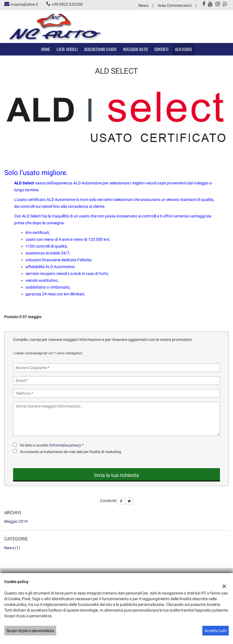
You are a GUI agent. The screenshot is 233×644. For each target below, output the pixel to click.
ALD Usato (184, 49)
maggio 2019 (16, 521)
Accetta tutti (216, 631)
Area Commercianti (175, 5)
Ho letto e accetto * (52, 445)
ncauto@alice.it (24, 4)
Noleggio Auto (135, 49)
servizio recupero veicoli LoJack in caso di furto (67, 273)
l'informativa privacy (65, 445)
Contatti (161, 49)
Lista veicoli (67, 49)
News (143, 5)
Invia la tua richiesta (116, 475)
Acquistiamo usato (100, 49)
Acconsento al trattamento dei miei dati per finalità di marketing (70, 452)
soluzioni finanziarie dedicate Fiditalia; (59, 260)
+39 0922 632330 (67, 4)
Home (46, 49)
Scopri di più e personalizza (30, 631)
